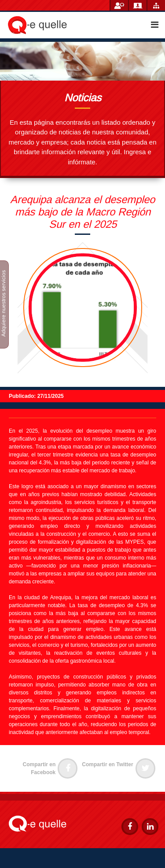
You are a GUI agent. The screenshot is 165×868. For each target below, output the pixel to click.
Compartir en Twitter (118, 764)
